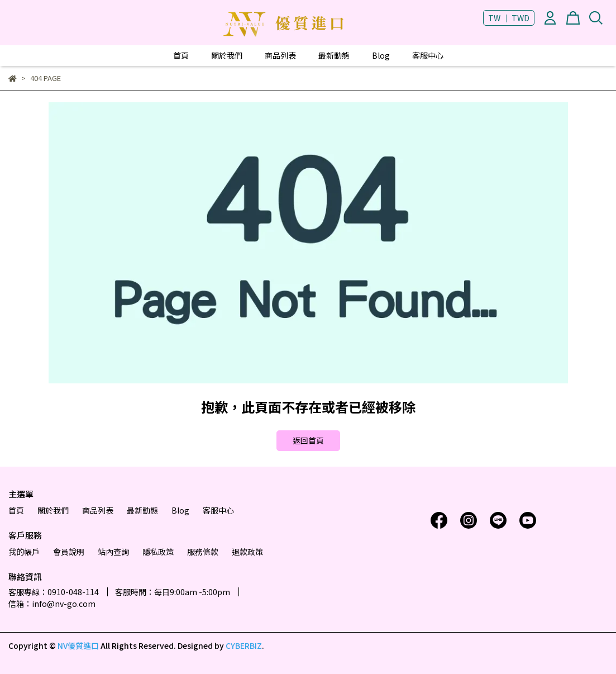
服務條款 (203, 552)
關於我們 (227, 55)
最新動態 (334, 55)
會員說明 (69, 552)
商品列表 (280, 55)
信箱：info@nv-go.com (52, 604)
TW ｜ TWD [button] (509, 18)
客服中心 (428, 55)
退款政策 (247, 552)
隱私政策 (158, 552)
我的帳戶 (24, 552)
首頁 (181, 55)
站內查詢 (113, 552)
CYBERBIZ (244, 645)
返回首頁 (308, 440)
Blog (381, 55)
